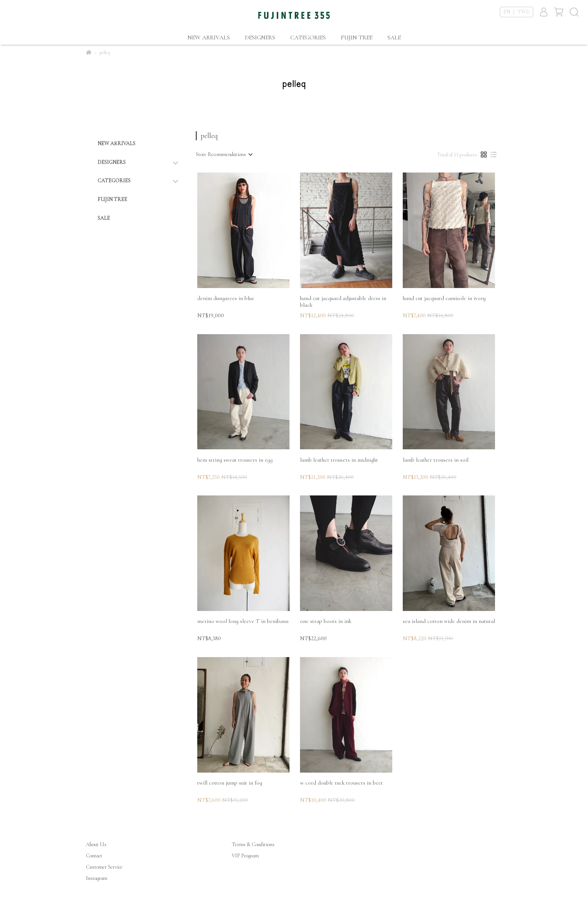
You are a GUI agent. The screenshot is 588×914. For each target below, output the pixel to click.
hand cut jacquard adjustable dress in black (343, 302)
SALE (394, 38)
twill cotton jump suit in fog (230, 783)
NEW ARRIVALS (209, 38)
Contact (94, 856)
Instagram (97, 878)
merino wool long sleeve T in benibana (243, 621)
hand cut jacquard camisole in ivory (444, 298)
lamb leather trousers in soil (436, 460)
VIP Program (245, 856)
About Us (96, 844)
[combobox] (224, 155)
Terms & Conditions (253, 844)
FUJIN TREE (357, 38)
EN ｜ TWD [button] (517, 12)
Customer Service (104, 867)
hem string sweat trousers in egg (235, 460)
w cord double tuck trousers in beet (341, 783)
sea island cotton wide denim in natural (449, 621)
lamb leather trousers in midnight (339, 460)
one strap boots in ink (326, 621)
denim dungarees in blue (226, 298)
